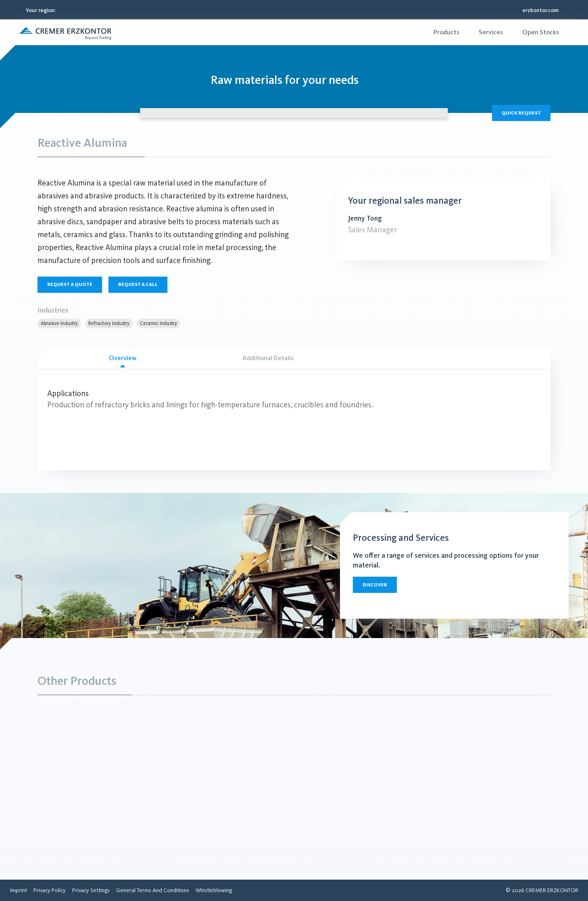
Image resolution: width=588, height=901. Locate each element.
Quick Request (521, 113)
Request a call (138, 284)
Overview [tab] (123, 361)
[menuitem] (446, 32)
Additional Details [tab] (268, 358)
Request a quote (70, 284)
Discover (375, 585)
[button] (65, 32)
